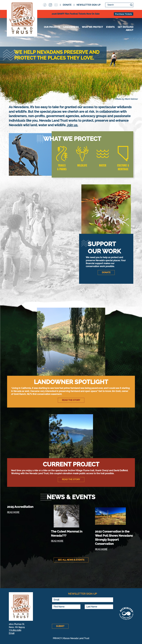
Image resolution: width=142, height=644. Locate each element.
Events (110, 27)
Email (12, 633)
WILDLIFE (82, 165)
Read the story (71, 400)
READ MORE (13, 512)
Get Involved (126, 27)
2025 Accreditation (20, 507)
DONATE (67, 5)
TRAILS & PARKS (62, 167)
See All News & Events (71, 560)
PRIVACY (57, 638)
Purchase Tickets (124, 14)
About (130, 30)
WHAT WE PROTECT (92, 27)
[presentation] (72, 616)
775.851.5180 (15, 630)
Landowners (71, 27)
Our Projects (52, 27)
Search (131, 5)
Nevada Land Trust (22, 18)
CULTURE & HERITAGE (123, 167)
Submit (60, 626)
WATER (103, 165)
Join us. (72, 125)
